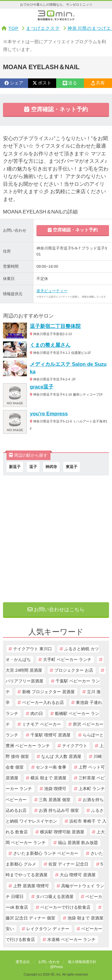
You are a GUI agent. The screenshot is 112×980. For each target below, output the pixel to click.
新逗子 (15, 467)
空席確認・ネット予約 (56, 109)
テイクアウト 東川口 (33, 649)
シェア (14, 83)
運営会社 (23, 962)
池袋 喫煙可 (55, 789)
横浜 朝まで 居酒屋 (48, 778)
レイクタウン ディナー (48, 929)
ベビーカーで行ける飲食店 (65, 907)
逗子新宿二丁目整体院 (55, 326)
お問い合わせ (49, 962)
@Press (57, 967)
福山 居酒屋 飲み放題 (78, 843)
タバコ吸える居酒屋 (55, 897)
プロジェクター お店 (74, 670)
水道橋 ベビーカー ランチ (71, 939)
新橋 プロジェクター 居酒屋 (48, 692)
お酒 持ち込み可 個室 (59, 810)
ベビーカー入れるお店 (43, 702)
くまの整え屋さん (50, 345)
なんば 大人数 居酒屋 (61, 756)
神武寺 (51, 467)
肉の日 (37, 713)
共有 (98, 83)
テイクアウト (75, 746)
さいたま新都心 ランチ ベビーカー (46, 853)
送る (70, 83)
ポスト (42, 83)
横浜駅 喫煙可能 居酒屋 (62, 832)
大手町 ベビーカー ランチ (67, 659)
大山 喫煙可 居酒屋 (78, 875)
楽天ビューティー (52, 291)
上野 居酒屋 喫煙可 (31, 886)
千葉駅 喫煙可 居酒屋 (50, 735)
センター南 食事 (51, 767)
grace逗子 (42, 387)
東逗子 (72, 467)
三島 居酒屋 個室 (55, 800)
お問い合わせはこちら (56, 610)
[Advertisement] (56, 537)
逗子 (33, 467)
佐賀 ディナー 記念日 (68, 864)
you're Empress (49, 414)
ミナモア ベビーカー (42, 724)
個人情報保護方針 (82, 962)
